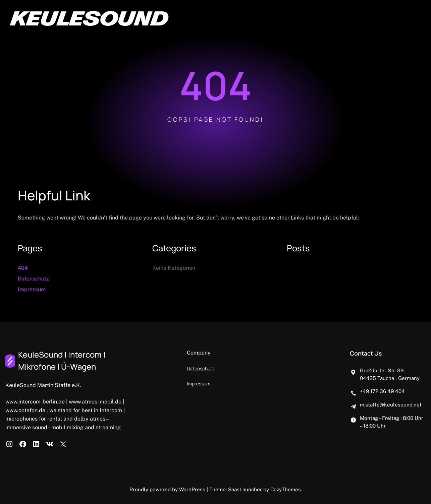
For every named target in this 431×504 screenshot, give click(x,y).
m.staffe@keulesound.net (391, 405)
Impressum (32, 289)
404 (23, 268)
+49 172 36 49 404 (382, 391)
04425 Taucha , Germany (390, 378)
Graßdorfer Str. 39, (382, 370)
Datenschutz (33, 279)
